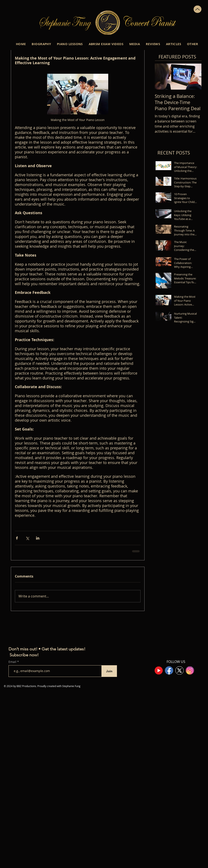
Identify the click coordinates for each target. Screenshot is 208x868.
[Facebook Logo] (169, 670)
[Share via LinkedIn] (38, 538)
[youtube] (159, 670)
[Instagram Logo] (190, 670)
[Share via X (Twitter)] (27, 538)
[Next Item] (195, 77)
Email (13, 662)
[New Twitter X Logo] (179, 670)
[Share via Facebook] (17, 538)
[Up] (197, 9)
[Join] (109, 671)
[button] (41, 44)
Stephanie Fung (71, 686)
